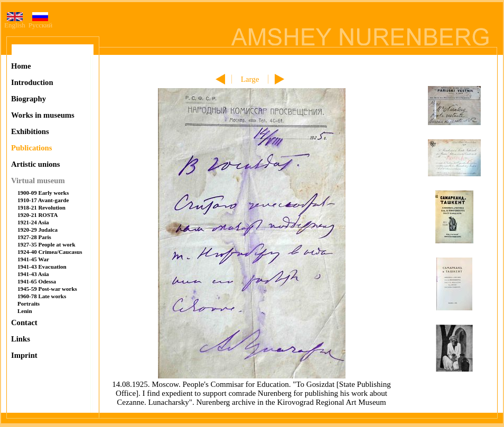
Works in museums (43, 115)
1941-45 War (33, 259)
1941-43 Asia (33, 274)
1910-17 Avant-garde (43, 200)
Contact (24, 322)
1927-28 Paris (34, 237)
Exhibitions (30, 131)
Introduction (32, 82)
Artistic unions (35, 164)
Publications (31, 148)
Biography (29, 99)
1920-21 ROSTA (38, 215)
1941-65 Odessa (37, 281)
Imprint (24, 355)
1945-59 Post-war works (47, 289)
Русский (41, 22)
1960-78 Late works (42, 296)
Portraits (29, 303)
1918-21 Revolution (41, 207)
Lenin (25, 311)
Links (21, 339)
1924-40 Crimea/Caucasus (50, 252)
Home (21, 66)
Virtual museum (38, 181)
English (15, 22)
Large (250, 79)
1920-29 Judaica (38, 230)
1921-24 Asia (33, 222)
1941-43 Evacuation (42, 267)
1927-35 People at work (46, 244)
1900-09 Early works (43, 193)
